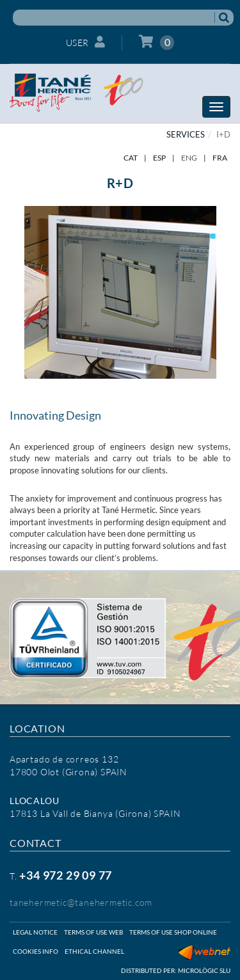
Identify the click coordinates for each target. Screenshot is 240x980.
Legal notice (35, 932)
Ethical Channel (94, 951)
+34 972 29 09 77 (66, 875)
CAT (131, 158)
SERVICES (186, 134)
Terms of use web (93, 932)
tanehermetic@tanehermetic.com (81, 902)
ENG (189, 158)
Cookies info (36, 951)
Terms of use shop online (173, 932)
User (86, 42)
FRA (220, 158)
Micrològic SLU (204, 970)
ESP (159, 158)
